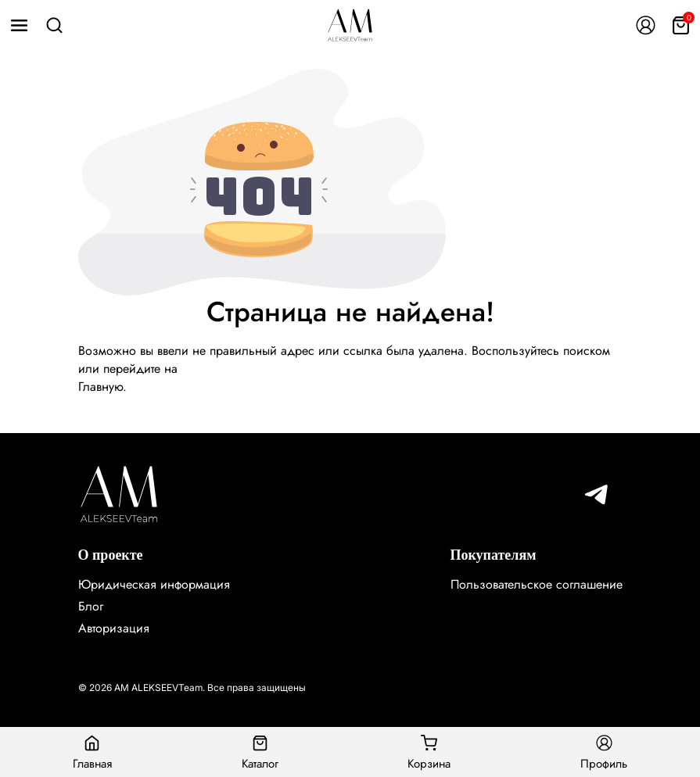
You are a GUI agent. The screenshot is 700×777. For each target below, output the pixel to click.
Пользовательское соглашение (537, 584)
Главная (92, 752)
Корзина (429, 752)
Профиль (604, 752)
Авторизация (114, 628)
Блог (91, 606)
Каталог (260, 752)
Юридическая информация (154, 584)
